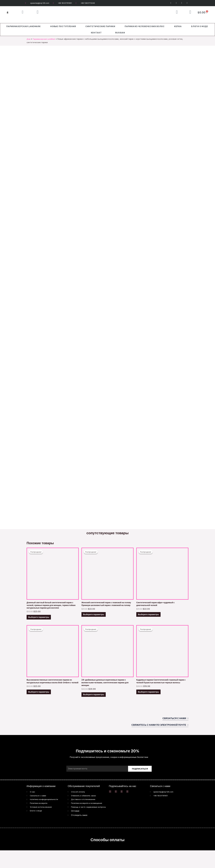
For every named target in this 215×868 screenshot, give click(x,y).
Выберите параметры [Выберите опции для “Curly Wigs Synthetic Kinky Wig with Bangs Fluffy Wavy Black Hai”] (152, 705)
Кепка (178, 26)
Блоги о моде (200, 26)
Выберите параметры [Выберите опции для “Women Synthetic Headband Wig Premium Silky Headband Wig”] (97, 621)
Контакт (96, 33)
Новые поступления (63, 26)
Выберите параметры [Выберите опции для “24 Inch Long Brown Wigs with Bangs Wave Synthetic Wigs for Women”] (97, 705)
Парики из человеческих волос (145, 26)
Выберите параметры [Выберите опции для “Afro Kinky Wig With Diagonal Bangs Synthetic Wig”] (152, 618)
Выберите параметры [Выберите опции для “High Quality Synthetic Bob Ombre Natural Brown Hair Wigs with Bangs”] (42, 705)
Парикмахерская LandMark (23, 26)
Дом (29, 39)
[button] (7, 13)
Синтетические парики (100, 26)
